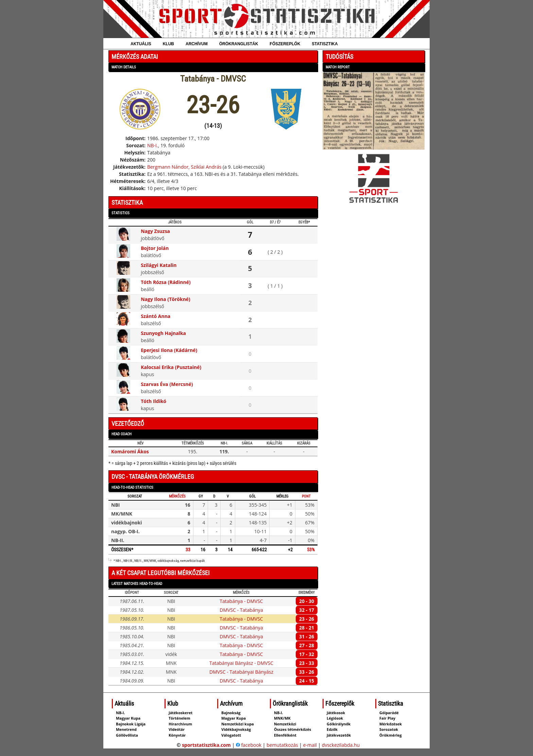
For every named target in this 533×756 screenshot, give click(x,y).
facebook (249, 745)
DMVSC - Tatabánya (241, 610)
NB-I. (153, 145)
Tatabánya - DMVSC (241, 601)
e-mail (310, 745)
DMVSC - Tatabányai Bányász (241, 672)
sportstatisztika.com (206, 745)
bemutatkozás (282, 745)
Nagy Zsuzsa (155, 231)
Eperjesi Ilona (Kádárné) (169, 350)
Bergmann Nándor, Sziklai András (184, 167)
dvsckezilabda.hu (341, 745)
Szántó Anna (156, 316)
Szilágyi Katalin (159, 265)
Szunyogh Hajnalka (163, 333)
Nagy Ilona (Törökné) (166, 299)
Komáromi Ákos (130, 451)
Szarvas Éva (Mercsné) (167, 384)
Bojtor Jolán (155, 248)
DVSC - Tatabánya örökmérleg (153, 477)
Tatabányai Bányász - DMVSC (241, 663)
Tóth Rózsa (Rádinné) (166, 282)
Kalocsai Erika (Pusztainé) (171, 367)
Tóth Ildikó (153, 401)
